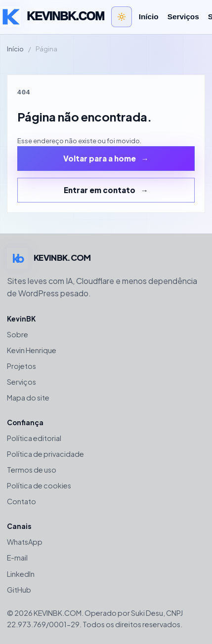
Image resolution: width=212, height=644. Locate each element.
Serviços (183, 17)
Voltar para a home (100, 158)
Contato (21, 501)
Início (149, 17)
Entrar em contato (100, 190)
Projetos (21, 366)
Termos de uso (32, 470)
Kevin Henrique (32, 350)
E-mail (17, 558)
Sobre (18, 334)
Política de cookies (39, 485)
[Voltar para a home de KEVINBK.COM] (52, 17)
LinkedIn (21, 574)
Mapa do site (28, 398)
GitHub (19, 590)
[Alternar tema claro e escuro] (122, 17)
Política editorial (34, 438)
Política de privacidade (45, 454)
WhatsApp (25, 542)
